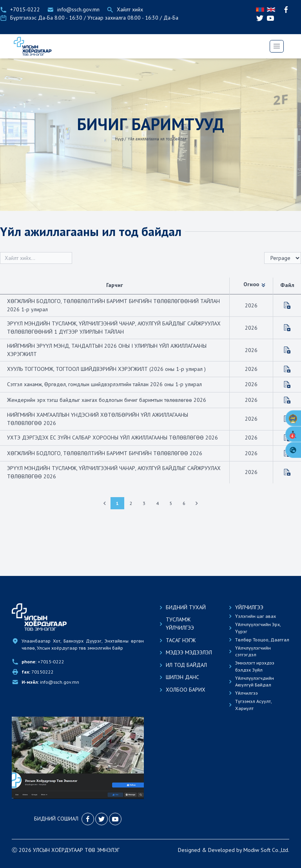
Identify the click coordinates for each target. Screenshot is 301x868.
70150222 (37, 686)
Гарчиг (115, 285)
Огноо (255, 284)
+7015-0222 (43, 675)
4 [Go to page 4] (157, 503)
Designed (189, 864)
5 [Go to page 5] (171, 503)
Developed (221, 864)
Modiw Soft (257, 864)
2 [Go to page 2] (131, 503)
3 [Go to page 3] (144, 503)
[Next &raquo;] (197, 503)
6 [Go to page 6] (184, 503)
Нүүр (119, 139)
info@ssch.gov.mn (50, 696)
